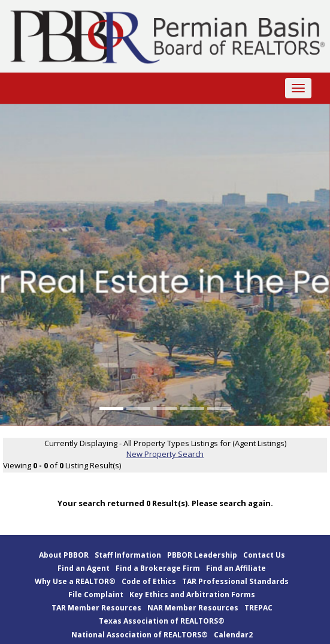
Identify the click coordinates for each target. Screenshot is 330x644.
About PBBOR (64, 555)
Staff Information (128, 555)
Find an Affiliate (236, 568)
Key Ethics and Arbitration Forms (192, 595)
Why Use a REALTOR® (75, 581)
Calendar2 (233, 635)
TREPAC (258, 608)
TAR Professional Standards (235, 581)
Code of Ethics (149, 581)
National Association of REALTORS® (140, 635)
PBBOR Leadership (202, 555)
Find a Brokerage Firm (158, 568)
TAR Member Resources (96, 608)
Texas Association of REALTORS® (162, 621)
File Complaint (96, 595)
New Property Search (165, 454)
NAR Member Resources (193, 608)
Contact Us (264, 555)
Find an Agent (84, 568)
